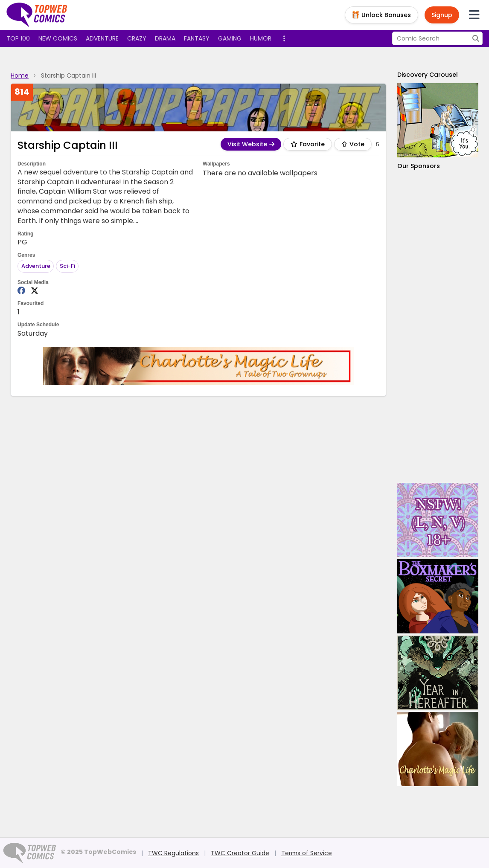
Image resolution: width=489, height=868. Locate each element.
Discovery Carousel (428, 75)
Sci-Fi (67, 266)
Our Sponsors (419, 166)
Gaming (230, 38)
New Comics (58, 38)
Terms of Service (307, 853)
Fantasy (197, 38)
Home (20, 75)
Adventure (102, 38)
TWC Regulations (173, 853)
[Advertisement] (438, 327)
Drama (165, 38)
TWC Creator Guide (240, 853)
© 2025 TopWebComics (98, 852)
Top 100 (18, 38)
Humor (261, 38)
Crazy (137, 38)
